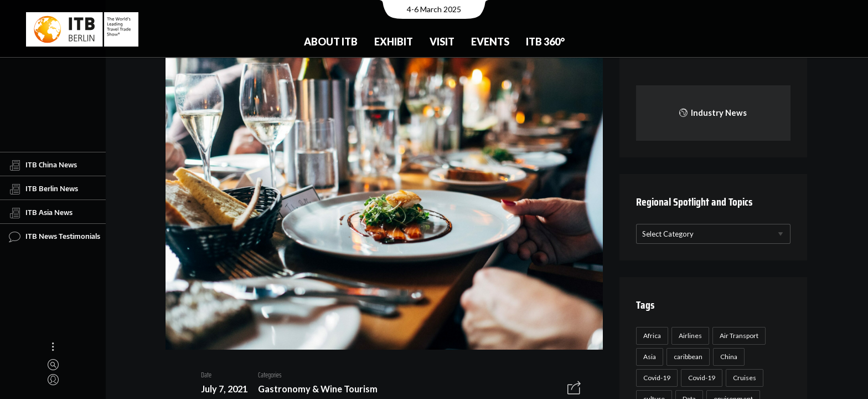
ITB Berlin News (43, 189)
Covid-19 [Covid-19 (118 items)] (655, 378)
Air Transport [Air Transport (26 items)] (737, 336)
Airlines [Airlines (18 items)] (689, 336)
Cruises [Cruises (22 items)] (743, 378)
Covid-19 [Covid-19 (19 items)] (700, 378)
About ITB (331, 42)
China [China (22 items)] (727, 357)
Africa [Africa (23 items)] (650, 336)
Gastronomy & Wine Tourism (313, 390)
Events (490, 42)
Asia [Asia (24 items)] (648, 357)
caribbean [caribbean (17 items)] (686, 357)
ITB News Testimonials (55, 237)
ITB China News (43, 165)
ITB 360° (545, 42)
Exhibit (394, 42)
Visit (442, 42)
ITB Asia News (41, 213)
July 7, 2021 (220, 390)
